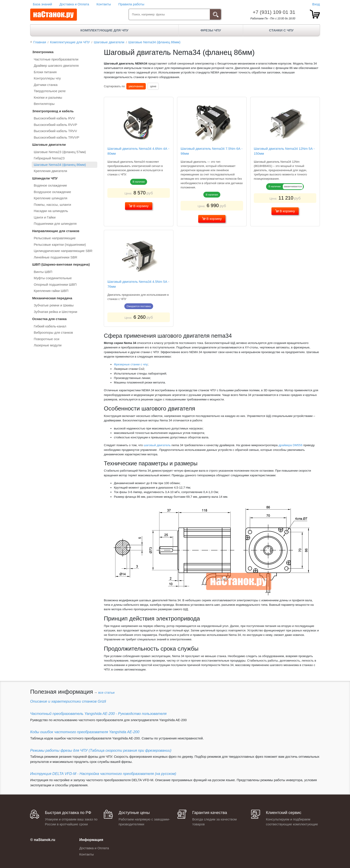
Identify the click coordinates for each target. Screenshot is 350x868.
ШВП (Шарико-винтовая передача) (61, 264)
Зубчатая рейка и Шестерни (55, 312)
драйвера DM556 (291, 445)
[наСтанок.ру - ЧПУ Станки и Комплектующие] (54, 15)
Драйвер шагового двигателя (56, 66)
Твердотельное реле (50, 91)
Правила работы (131, 4)
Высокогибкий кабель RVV (54, 118)
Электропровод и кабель (53, 111)
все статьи (106, 692)
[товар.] (315, 14)
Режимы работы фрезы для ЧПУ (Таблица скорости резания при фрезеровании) (101, 750)
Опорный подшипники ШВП (55, 284)
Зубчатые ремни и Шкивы (54, 305)
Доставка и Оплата (74, 4)
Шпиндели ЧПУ (45, 178)
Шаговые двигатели (49, 145)
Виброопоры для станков (53, 332)
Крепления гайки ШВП (51, 291)
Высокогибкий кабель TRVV (55, 131)
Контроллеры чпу (47, 78)
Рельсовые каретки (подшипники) (60, 245)
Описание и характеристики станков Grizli (68, 701)
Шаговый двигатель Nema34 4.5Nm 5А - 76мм (138, 284)
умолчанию (136, 86)
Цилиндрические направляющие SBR (63, 251)
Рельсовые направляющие (55, 238)
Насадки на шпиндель (51, 211)
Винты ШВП (43, 272)
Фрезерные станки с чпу (131, 364)
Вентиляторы (44, 104)
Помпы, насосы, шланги (52, 205)
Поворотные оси (46, 339)
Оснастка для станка (49, 319)
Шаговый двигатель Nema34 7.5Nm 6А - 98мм (211, 151)
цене (153, 86)
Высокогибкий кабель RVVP (55, 125)
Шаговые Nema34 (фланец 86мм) (60, 165)
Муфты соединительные (53, 278)
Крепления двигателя (50, 171)
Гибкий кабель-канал (50, 326)
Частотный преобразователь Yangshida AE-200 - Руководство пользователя (98, 714)
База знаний (42, 4)
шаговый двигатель (157, 445)
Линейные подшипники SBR (55, 257)
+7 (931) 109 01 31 (274, 12)
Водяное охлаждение (50, 185)
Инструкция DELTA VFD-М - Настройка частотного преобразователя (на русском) (103, 774)
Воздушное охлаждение (52, 192)
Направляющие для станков (56, 231)
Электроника (43, 52)
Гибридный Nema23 (49, 158)
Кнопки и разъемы (48, 97)
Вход (316, 4)
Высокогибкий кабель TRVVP (56, 137)
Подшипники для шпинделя (55, 224)
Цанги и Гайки (45, 217)
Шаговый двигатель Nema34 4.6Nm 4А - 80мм (138, 151)
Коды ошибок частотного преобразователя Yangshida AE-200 (85, 732)
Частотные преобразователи (56, 59)
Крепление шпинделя (50, 198)
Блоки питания (45, 72)
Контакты (104, 4)
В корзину (139, 206)
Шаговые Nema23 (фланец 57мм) (60, 152)
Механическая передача (52, 298)
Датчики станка (46, 85)
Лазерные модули (48, 345)
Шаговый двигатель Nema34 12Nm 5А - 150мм (284, 151)
